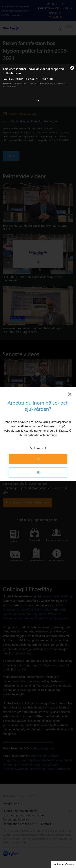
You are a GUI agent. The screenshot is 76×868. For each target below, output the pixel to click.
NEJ (38, 472)
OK (38, 101)
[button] (62, 355)
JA (38, 459)
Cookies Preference (63, 864)
